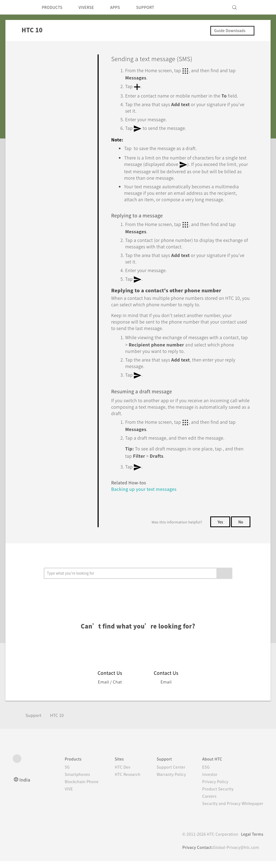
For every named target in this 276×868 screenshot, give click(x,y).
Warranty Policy (166, 781)
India (25, 787)
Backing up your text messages (147, 496)
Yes (219, 529)
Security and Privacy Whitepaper (231, 810)
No (241, 529)
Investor (206, 781)
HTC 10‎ (59, 722)
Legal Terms (251, 841)
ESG (202, 774)
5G (55, 774)
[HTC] (19, 7)
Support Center (165, 774)
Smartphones (66, 781)
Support (34, 722)
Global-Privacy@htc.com (235, 854)
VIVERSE (91, 7)
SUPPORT (155, 7)
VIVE (58, 796)
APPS (122, 7)
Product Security (215, 796)
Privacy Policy (212, 789)
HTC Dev (114, 774)
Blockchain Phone (71, 789)
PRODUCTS (54, 7)
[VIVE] (256, 7)
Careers (205, 803)
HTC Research (119, 781)
